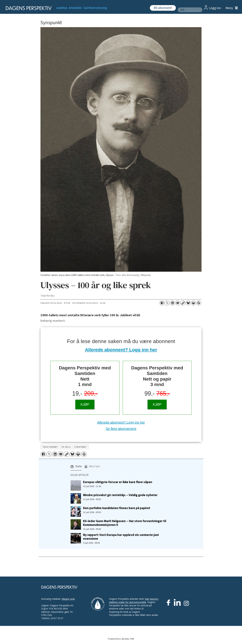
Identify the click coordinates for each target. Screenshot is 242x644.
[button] (76, 467)
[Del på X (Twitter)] (167, 303)
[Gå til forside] (28, 8)
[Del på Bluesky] (188, 303)
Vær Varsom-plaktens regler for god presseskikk (134, 600)
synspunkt (81, 447)
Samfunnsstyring (95, 8)
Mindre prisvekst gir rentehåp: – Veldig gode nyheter (120, 495)
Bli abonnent (163, 8)
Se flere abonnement (121, 429)
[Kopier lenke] (183, 303)
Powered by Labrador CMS (121, 639)
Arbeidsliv (75, 8)
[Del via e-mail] (178, 303)
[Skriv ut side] (193, 303)
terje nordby (50, 447)
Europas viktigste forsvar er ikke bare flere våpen (118, 482)
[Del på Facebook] (162, 303)
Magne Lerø (68, 599)
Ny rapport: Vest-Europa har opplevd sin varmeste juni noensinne (121, 537)
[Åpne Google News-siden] (199, 303)
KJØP (85, 404)
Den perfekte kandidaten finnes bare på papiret (117, 508)
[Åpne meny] (231, 8)
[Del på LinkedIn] (172, 303)
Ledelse (62, 8)
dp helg (66, 447)
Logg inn (215, 8)
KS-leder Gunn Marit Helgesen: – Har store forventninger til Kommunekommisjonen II (125, 523)
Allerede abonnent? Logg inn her (121, 350)
